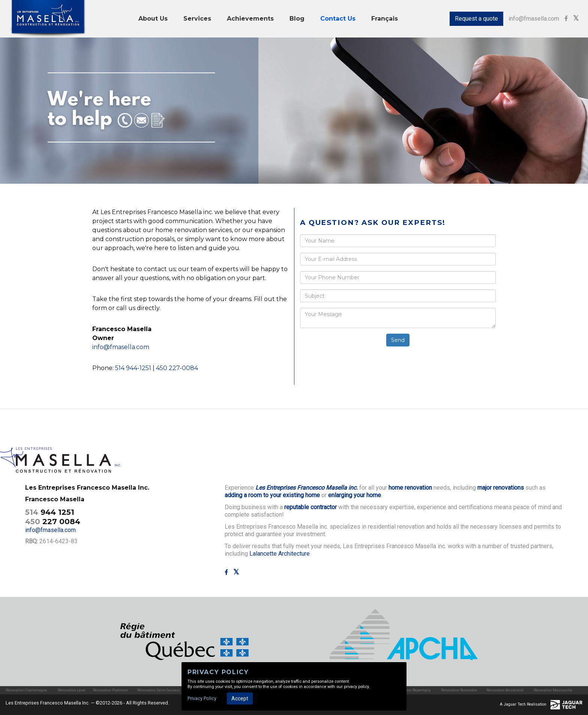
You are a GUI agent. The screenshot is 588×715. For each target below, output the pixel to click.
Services (197, 19)
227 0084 (53, 522)
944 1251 (50, 512)
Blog (297, 19)
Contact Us (338, 19)
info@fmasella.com (534, 19)
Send (398, 340)
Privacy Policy (202, 698)
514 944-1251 (133, 368)
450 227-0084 (177, 368)
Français (385, 19)
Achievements (250, 19)
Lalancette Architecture (280, 554)
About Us (153, 19)
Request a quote (476, 19)
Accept (240, 699)
